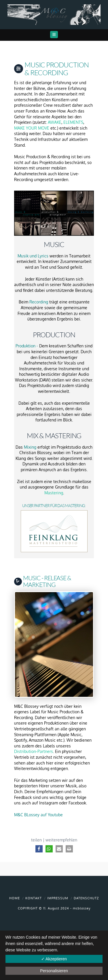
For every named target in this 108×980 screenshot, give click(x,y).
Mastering (54, 493)
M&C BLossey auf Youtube (38, 815)
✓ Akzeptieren (54, 959)
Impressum (58, 898)
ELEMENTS (73, 122)
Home (15, 898)
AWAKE (55, 122)
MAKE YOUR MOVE (32, 128)
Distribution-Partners (34, 751)
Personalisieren (54, 971)
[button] (54, 35)
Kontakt (34, 898)
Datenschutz (86, 898)
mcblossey (82, 908)
